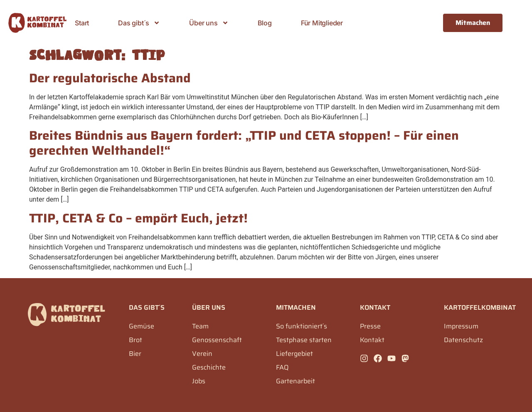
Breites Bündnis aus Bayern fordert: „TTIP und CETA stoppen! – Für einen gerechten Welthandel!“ (244, 143)
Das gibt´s (139, 23)
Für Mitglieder (322, 23)
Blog (265, 23)
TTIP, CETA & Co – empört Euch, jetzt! (138, 218)
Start (82, 23)
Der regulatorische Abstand (110, 78)
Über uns (209, 23)
